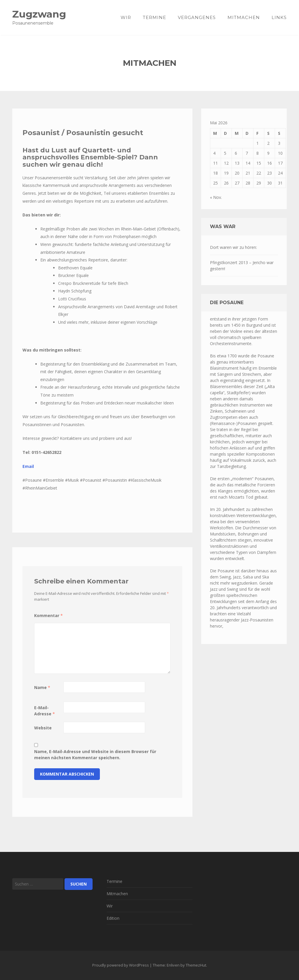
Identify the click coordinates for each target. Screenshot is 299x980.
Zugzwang (39, 14)
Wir (126, 17)
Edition (113, 918)
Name (42, 687)
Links (279, 17)
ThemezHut (196, 965)
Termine (154, 17)
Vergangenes (197, 17)
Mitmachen (244, 17)
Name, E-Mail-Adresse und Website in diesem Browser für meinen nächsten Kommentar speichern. (95, 755)
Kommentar (48, 615)
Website (43, 728)
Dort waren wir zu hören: (233, 247)
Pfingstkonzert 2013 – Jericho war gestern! (242, 266)
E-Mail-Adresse (45, 711)
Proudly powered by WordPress (121, 965)
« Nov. (216, 197)
